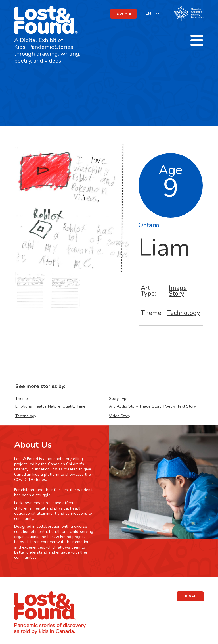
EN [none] (148, 13)
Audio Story (127, 406)
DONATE (124, 14)
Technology (184, 313)
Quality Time (74, 406)
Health (40, 406)
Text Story (186, 406)
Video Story (120, 416)
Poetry (169, 406)
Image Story (178, 291)
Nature (54, 406)
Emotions (24, 406)
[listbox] (153, 13)
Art (112, 406)
